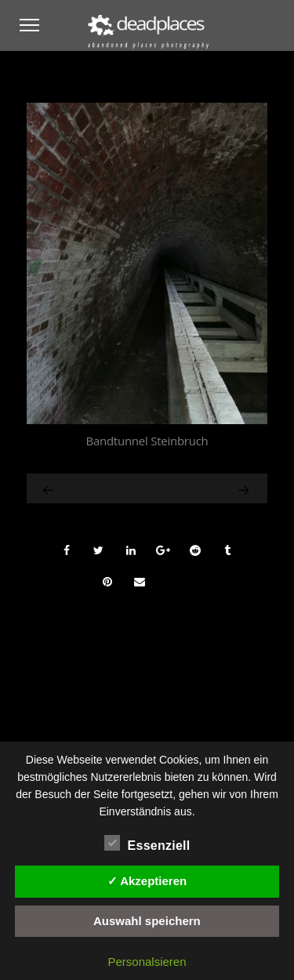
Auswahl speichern (147, 921)
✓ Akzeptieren (147, 881)
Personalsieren (147, 962)
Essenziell (147, 844)
